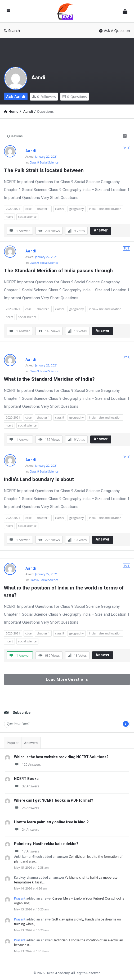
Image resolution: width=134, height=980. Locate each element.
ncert (9, 217)
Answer (101, 230)
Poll (126, 148)
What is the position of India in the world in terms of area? (64, 591)
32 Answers (26, 786)
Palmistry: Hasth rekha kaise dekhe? (46, 844)
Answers (31, 743)
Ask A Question (115, 31)
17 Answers (26, 851)
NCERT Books (26, 779)
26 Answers (26, 808)
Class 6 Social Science (44, 580)
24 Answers (26, 830)
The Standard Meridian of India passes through (58, 271)
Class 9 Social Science (44, 162)
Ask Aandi (16, 97)
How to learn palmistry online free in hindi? (51, 822)
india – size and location (105, 209)
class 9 (60, 209)
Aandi (38, 78)
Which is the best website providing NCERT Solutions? (61, 757)
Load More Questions (67, 679)
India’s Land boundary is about (39, 479)
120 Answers (27, 765)
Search (12, 31)
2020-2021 (13, 209)
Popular (13, 743)
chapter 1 (43, 209)
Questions (75, 97)
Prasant (20, 898)
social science (27, 217)
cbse (28, 209)
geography (77, 209)
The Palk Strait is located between (44, 170)
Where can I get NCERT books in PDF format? (54, 800)
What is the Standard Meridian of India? (49, 379)
